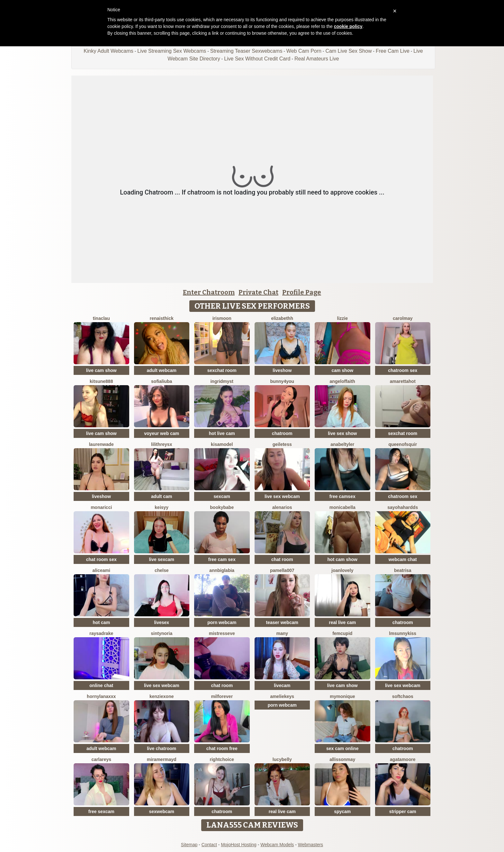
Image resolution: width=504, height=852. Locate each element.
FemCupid (342, 633)
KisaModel (222, 444)
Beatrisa (403, 570)
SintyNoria (162, 633)
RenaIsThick (162, 318)
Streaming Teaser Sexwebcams (246, 51)
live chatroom (162, 748)
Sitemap (189, 845)
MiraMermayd (162, 759)
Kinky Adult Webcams (108, 51)
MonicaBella (342, 507)
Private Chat (258, 292)
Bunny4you (282, 381)
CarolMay (403, 318)
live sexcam (162, 559)
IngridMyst (222, 381)
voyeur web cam (162, 433)
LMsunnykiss (403, 633)
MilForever (222, 696)
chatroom (282, 433)
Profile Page (302, 292)
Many (282, 633)
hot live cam (222, 433)
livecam (282, 685)
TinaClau (101, 318)
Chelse (162, 570)
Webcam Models (277, 845)
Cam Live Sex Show (348, 51)
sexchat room (222, 370)
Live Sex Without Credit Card (257, 59)
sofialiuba (162, 381)
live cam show (101, 370)
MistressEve (222, 633)
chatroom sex (403, 370)
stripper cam (403, 811)
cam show (342, 370)
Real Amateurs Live (317, 59)
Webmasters (310, 845)
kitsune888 (101, 381)
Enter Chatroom (209, 292)
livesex (162, 622)
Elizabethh (282, 318)
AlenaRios (282, 507)
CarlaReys (101, 759)
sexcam (222, 496)
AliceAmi (101, 570)
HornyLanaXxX (101, 696)
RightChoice (222, 759)
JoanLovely (342, 570)
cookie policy (348, 26)
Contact (209, 845)
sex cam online (342, 748)
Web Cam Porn (304, 51)
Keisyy (162, 507)
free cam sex (222, 559)
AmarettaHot (403, 381)
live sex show (342, 433)
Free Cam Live (393, 51)
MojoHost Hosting (239, 845)
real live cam (342, 622)
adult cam (162, 496)
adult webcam (162, 370)
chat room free (222, 748)
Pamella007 (282, 570)
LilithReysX (162, 444)
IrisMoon (222, 318)
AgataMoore (403, 759)
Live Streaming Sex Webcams (172, 51)
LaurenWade (101, 444)
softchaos (403, 696)
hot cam (101, 622)
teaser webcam (282, 622)
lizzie (342, 318)
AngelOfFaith (342, 381)
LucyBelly (282, 759)
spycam (342, 811)
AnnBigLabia (222, 570)
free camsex (342, 496)
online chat (101, 685)
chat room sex (101, 559)
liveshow (282, 370)
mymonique (342, 696)
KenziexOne (162, 696)
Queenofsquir (403, 444)
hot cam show (342, 559)
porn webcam (222, 622)
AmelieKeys (282, 696)
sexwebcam (162, 811)
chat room (282, 559)
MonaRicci (101, 507)
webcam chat (403, 559)
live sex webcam (282, 496)
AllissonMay (342, 759)
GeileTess (282, 444)
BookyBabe (222, 507)
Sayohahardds (403, 507)
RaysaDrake (101, 633)
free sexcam (101, 811)
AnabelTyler (342, 444)
